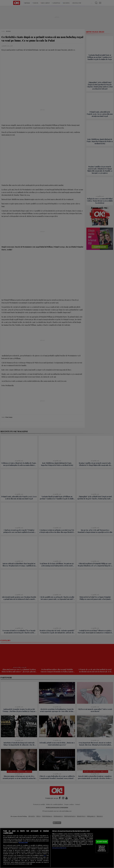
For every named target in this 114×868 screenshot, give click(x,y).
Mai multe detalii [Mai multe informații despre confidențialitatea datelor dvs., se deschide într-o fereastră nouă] (23, 842)
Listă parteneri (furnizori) (59, 848)
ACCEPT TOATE (102, 842)
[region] (57, 848)
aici (45, 855)
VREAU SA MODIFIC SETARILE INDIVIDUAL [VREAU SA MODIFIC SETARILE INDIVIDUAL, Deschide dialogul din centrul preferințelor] (102, 849)
